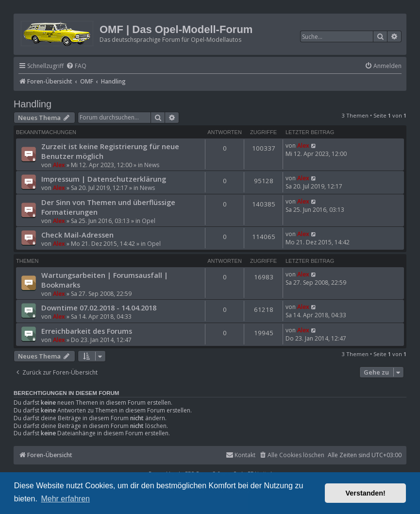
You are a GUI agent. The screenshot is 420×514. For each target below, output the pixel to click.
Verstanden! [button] (366, 493)
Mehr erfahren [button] (65, 499)
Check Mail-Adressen (77, 235)
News (152, 165)
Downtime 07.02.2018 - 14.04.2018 (99, 308)
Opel (149, 221)
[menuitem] (76, 66)
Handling (33, 104)
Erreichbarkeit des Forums (87, 331)
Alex (59, 165)
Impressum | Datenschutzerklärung (104, 179)
